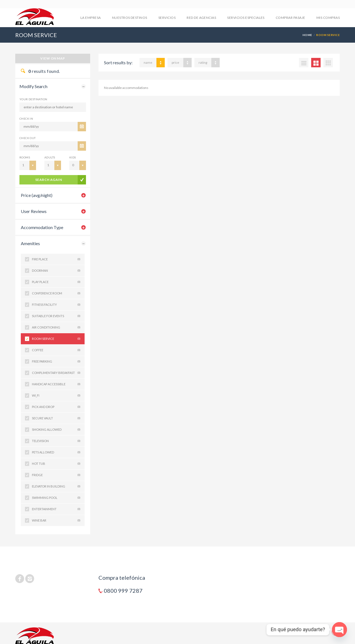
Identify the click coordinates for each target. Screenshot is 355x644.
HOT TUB (56, 464)
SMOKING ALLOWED (56, 430)
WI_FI (56, 396)
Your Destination (33, 99)
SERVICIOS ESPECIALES (246, 18)
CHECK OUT (28, 138)
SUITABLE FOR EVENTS (56, 316)
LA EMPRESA (91, 18)
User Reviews (34, 211)
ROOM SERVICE (56, 339)
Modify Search (33, 86)
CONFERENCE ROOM (56, 293)
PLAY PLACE (56, 282)
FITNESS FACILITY (56, 305)
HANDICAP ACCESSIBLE (56, 384)
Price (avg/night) (37, 195)
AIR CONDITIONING (56, 327)
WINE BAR (56, 520)
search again (49, 180)
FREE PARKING (56, 361)
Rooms (25, 157)
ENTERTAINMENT (56, 509)
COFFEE (56, 350)
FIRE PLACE (56, 259)
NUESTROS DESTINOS (130, 18)
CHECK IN (26, 119)
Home (307, 35)
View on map (53, 58)
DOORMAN (56, 271)
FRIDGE (56, 475)
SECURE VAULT (56, 418)
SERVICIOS (167, 18)
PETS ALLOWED (56, 452)
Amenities (30, 243)
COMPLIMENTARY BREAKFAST (56, 373)
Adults (50, 157)
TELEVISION (56, 441)
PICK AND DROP (56, 407)
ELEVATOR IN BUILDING (56, 486)
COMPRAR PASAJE (291, 18)
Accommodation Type (42, 227)
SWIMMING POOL (56, 498)
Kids (73, 157)
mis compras (328, 18)
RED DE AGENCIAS (201, 18)
